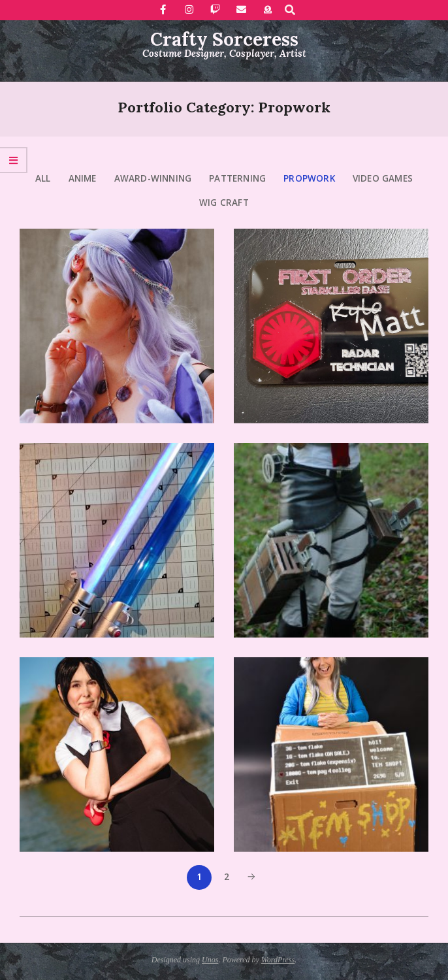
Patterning (237, 178)
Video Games (383, 178)
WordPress (278, 960)
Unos (210, 960)
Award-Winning (153, 178)
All (43, 178)
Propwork (309, 178)
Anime (83, 178)
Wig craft (224, 203)
